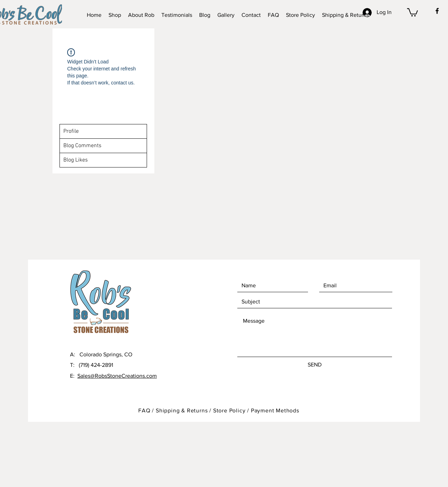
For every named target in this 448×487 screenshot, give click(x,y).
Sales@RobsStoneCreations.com (117, 376)
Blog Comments (82, 146)
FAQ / (147, 410)
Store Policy (230, 410)
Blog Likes (76, 160)
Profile (71, 131)
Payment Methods (275, 410)
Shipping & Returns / (184, 410)
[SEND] (315, 365)
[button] (412, 12)
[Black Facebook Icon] (437, 11)
